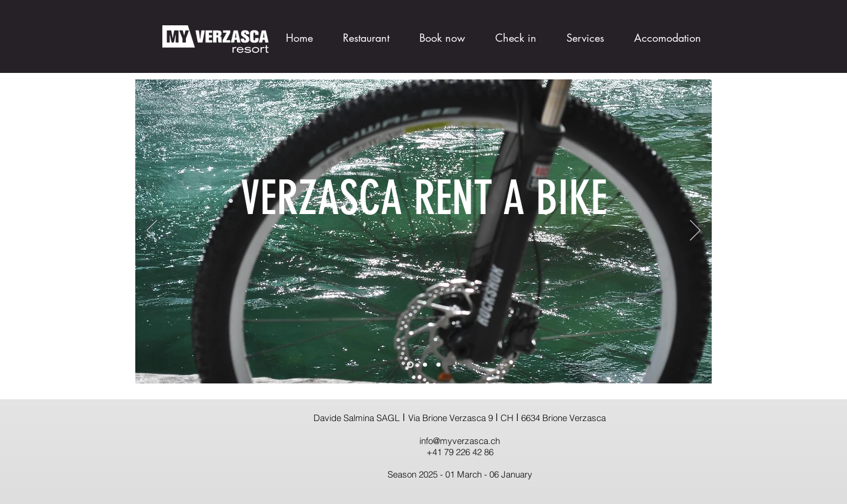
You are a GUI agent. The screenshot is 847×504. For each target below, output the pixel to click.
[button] (660, 32)
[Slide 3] (438, 365)
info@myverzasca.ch (460, 441)
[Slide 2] (425, 365)
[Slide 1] (410, 365)
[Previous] (152, 231)
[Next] (695, 231)
